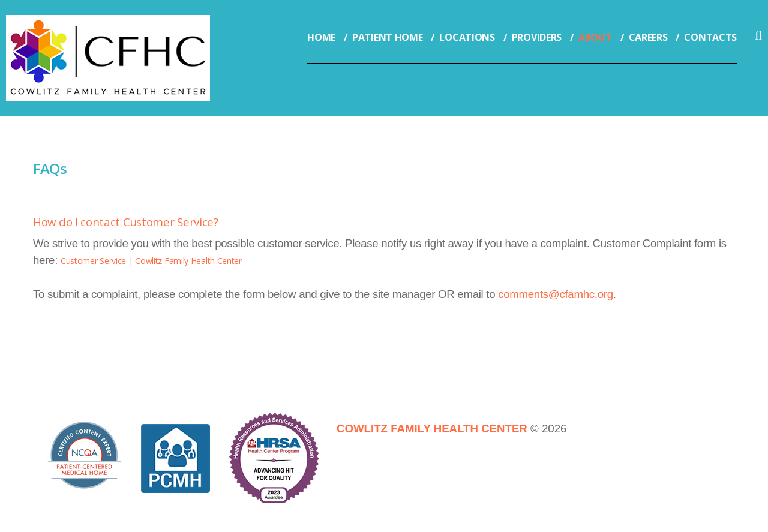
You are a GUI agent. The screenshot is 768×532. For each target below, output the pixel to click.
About (595, 37)
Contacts (710, 37)
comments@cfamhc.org (556, 294)
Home (321, 37)
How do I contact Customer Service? (126, 222)
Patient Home (387, 37)
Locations (467, 37)
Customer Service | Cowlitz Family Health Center (151, 261)
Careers (648, 37)
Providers (537, 37)
